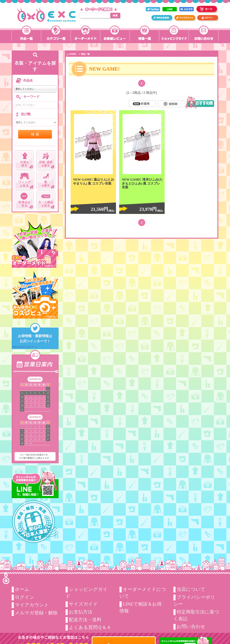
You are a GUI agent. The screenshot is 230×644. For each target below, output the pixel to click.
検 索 (35, 134)
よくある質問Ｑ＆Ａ (90, 627)
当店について (191, 589)
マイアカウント (32, 605)
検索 (115, 15)
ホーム (22, 589)
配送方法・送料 (85, 620)
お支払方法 (81, 612)
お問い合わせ (191, 626)
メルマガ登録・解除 (36, 613)
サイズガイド (83, 604)
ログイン (25, 597)
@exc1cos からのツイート (25, 347)
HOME (71, 54)
